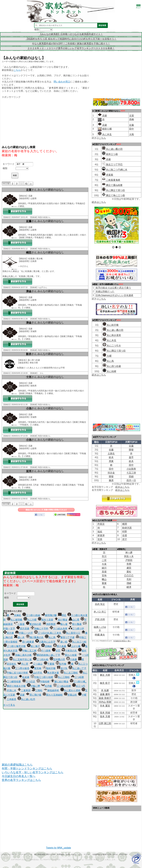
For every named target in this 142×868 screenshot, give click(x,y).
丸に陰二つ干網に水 (115, 170)
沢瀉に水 (10, 690)
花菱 (20, 695)
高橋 (132, 119)
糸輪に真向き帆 (22, 655)
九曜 (107, 356)
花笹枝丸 (10, 664)
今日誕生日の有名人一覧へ (19, 776)
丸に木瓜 (105, 134)
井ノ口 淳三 (100, 612)
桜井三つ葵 (110, 154)
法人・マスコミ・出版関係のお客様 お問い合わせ (98, 854)
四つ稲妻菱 (26, 642)
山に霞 (74, 620)
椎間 (125, 524)
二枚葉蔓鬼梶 (111, 180)
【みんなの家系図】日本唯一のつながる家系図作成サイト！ (71, 34)
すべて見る (9, 705)
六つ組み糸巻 (58, 629)
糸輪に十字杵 (39, 629)
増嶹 (129, 583)
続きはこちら (99, 202)
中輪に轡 (33, 686)
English (124, 854)
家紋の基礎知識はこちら (17, 765)
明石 (62, 615)
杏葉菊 (108, 175)
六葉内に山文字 (45, 642)
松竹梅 (61, 664)
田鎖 (131, 477)
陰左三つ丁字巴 (112, 164)
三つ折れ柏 (41, 659)
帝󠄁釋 (129, 564)
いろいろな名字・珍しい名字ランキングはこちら (33, 772)
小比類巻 (131, 469)
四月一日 (131, 480)
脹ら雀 (62, 624)
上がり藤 (74, 646)
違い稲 (62, 642)
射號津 (101, 535)
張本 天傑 (105, 716)
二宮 (104, 560)
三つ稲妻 (77, 677)
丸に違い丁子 (77, 668)
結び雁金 (61, 620)
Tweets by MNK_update (58, 848)
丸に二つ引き (112, 346)
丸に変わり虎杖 (70, 690)
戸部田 (129, 560)
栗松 (129, 572)
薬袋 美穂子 (105, 698)
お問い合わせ (71, 854)
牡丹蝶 (47, 686)
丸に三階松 (62, 677)
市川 (104, 556)
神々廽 (129, 553)
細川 (104, 568)
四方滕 (9, 633)
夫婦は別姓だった (105, 291)
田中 (132, 129)
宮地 (104, 575)
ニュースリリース (25, 854)
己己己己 (129, 575)
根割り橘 (106, 129)
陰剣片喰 (49, 668)
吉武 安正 (100, 604)
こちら (17, 70)
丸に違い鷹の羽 (112, 149)
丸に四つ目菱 (112, 366)
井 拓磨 (105, 690)
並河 (29, 471)
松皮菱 (24, 677)
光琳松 (16, 615)
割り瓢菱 (75, 624)
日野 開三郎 (105, 723)
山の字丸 (36, 673)
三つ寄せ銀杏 (20, 668)
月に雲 (23, 664)
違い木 (19, 637)
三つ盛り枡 (76, 629)
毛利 (129, 579)
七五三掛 (131, 473)
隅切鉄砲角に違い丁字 (47, 655)
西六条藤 (60, 646)
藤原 (111, 480)
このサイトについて (9, 854)
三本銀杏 (10, 699)
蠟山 (104, 579)
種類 (5, 168)
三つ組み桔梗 (62, 686)
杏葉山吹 (70, 695)
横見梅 (36, 668)
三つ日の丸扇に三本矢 (48, 633)
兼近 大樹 (105, 675)
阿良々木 (129, 556)
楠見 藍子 (105, 683)
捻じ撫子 (33, 646)
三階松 (37, 690)
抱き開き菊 (51, 673)
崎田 (29, 253)
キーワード (9, 164)
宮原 (100, 539)
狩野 (125, 532)
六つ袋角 (44, 651)
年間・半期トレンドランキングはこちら (27, 768)
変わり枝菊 (69, 655)
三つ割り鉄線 (31, 615)
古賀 (29, 190)
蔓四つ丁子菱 (66, 637)
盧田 (129, 568)
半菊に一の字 (24, 633)
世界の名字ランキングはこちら (21, 780)
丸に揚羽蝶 (15, 620)
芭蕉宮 (101, 524)
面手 (131, 457)
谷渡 (125, 535)
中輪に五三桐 (28, 651)
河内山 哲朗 (105, 702)
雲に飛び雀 (34, 695)
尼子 (125, 539)
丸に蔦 (50, 637)
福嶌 (100, 532)
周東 (111, 461)
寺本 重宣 (105, 706)
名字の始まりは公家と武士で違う (113, 288)
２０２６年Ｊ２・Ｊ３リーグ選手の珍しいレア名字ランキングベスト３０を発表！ (71, 48)
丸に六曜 (30, 620)
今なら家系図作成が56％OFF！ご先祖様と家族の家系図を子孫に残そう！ (71, 44)
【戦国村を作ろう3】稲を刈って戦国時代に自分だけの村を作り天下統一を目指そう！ (71, 39)
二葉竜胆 (24, 690)
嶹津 (129, 587)
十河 (29, 377)
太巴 (56, 651)
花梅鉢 (47, 646)
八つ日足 (29, 682)
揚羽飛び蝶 (49, 615)
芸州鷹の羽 (57, 659)
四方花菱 (23, 629)
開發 (131, 450)
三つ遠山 (36, 664)
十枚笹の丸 (69, 651)
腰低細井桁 (51, 690)
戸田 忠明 (100, 619)
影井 (29, 354)
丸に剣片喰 (111, 325)
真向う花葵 (46, 620)
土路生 (111, 454)
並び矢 (62, 668)
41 (26, 183)
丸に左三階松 (69, 673)
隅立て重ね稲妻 (112, 185)
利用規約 (61, 854)
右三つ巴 (79, 686)
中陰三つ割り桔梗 (42, 677)
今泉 (104, 564)
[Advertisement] (46, 122)
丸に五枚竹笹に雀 (20, 659)
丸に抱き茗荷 (112, 335)
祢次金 (111, 473)
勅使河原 (127, 528)
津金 (29, 291)
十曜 (82, 695)
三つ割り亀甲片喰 (14, 646)
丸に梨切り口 (71, 633)
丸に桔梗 (109, 371)
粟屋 (104, 583)
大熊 (132, 134)
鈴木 (111, 457)
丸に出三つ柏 (77, 642)
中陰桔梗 (43, 682)
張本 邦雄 (105, 713)
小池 (29, 408)
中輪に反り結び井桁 (16, 673)
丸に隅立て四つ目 (113, 190)
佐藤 (131, 446)
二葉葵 (19, 624)
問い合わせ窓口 (62, 82)
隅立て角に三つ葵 (113, 195)
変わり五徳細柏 (53, 695)
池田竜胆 (49, 624)
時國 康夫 (100, 635)
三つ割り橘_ (78, 682)
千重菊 (49, 664)
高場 (104, 572)
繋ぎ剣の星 (34, 624)
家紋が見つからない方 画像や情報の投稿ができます (46, 510)
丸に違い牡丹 (26, 699)
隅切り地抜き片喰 (14, 686)
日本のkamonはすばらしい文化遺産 (114, 295)
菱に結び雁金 (60, 682)
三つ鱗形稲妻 (12, 682)
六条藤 (72, 659)
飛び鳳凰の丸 (35, 637)
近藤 (29, 221)
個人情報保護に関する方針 (45, 854)
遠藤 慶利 (105, 694)
